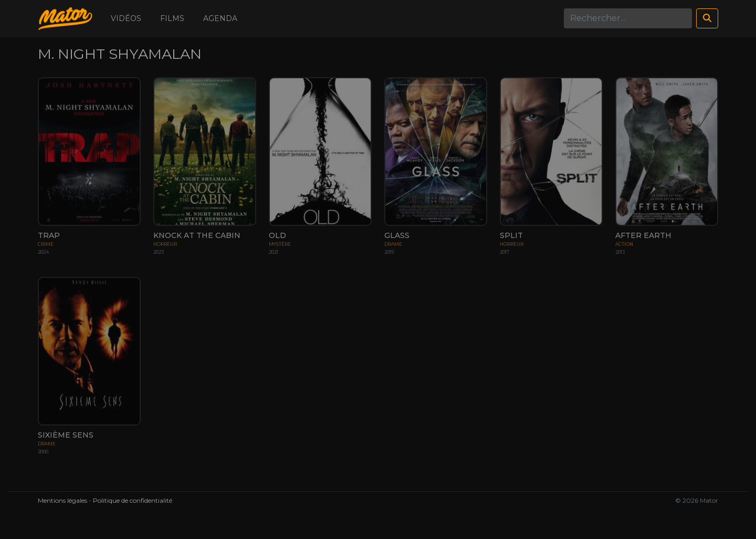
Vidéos (126, 18)
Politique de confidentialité (133, 500)
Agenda (220, 18)
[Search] (628, 18)
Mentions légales (62, 500)
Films (172, 18)
